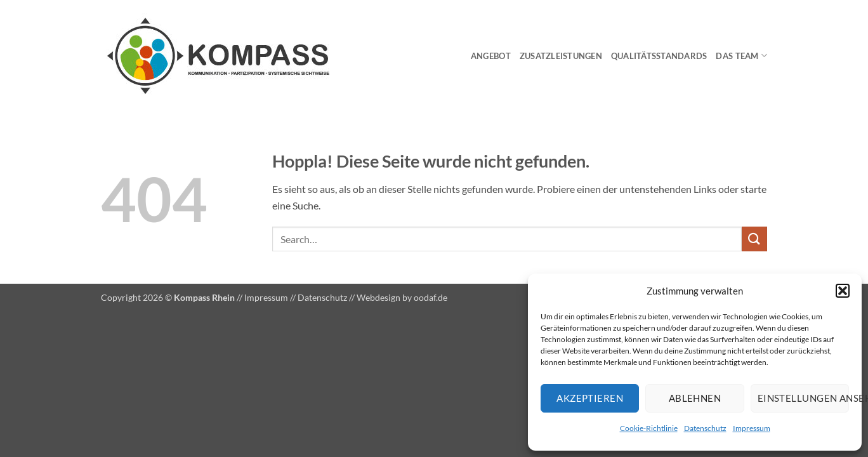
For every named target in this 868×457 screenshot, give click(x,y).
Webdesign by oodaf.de (402, 297)
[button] (843, 291)
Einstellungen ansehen (803, 398)
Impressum (752, 428)
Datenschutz (705, 428)
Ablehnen (695, 398)
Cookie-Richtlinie (649, 428)
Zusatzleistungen (561, 56)
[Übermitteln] (754, 239)
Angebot (491, 56)
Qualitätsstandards (659, 56)
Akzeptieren (590, 398)
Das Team (741, 56)
